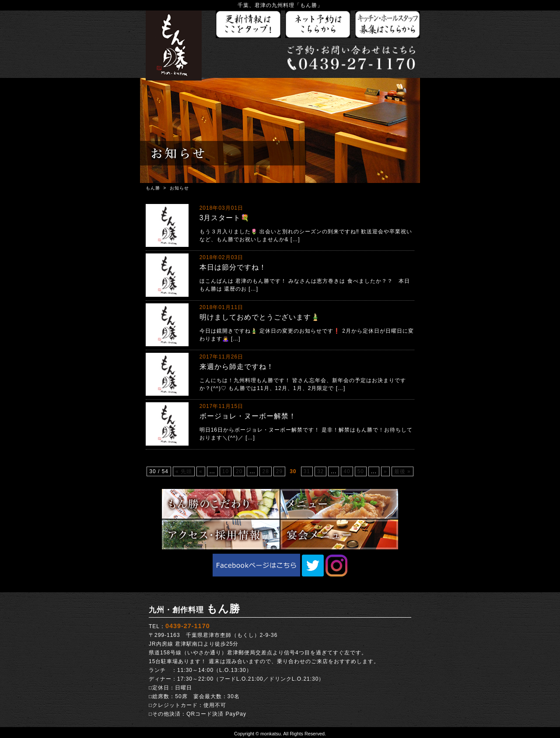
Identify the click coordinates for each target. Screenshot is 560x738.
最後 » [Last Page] (402, 471)
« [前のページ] (201, 471)
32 (320, 471)
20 (239, 471)
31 (307, 471)
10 (226, 471)
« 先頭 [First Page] (184, 471)
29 (279, 471)
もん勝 (153, 188)
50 (361, 471)
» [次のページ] (385, 471)
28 (265, 471)
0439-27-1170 (188, 626)
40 (347, 471)
